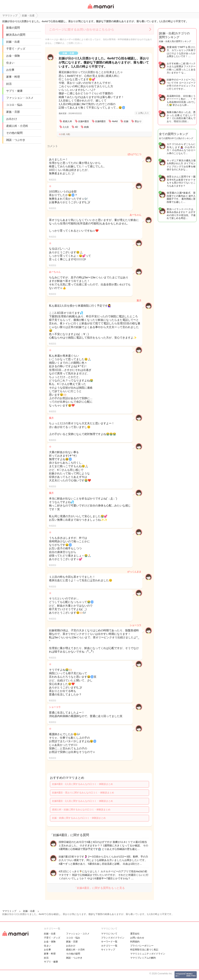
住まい (10, 63)
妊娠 (126, 121)
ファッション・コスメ (20, 98)
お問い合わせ (137, 938)
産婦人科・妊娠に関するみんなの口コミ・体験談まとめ (81, 810)
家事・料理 (13, 77)
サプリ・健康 (14, 91)
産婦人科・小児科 (17, 126)
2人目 (66, 127)
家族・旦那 (13, 112)
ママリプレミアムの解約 (143, 958)
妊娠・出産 (13, 42)
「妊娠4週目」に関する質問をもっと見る (99, 888)
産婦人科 (67, 121)
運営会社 (135, 934)
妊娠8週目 (101, 121)
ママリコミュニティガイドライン (148, 954)
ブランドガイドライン (113, 938)
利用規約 (135, 942)
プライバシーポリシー (142, 946)
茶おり (138, 121)
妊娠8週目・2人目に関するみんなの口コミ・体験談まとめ (82, 801)
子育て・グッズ (16, 49)
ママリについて (109, 934)
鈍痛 (86, 127)
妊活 (9, 84)
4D (76, 127)
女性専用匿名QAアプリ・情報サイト (100, 9)
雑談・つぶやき (16, 140)
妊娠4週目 (84, 121)
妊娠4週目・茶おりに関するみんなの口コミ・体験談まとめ (83, 793)
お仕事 (10, 70)
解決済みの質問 (16, 35)
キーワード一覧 (109, 942)
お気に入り (144, 113)
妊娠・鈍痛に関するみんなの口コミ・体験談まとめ (79, 818)
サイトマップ (108, 950)
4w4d (115, 121)
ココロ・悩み (14, 105)
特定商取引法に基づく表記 (144, 950)
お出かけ (12, 119)
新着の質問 (13, 28)
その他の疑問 (14, 133)
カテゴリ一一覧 (109, 946)
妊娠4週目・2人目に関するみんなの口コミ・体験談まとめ (82, 784)
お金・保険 (13, 56)
